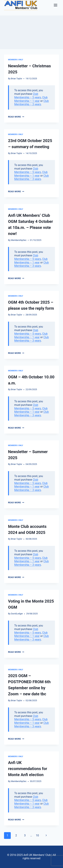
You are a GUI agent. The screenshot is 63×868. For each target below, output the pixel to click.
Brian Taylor (17, 79)
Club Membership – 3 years (32, 103)
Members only (16, 60)
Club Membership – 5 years (28, 96)
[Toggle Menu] (56, 5)
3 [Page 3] (25, 835)
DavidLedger (17, 614)
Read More (16, 117)
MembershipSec (19, 240)
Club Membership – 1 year (31, 99)
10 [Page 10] (37, 835)
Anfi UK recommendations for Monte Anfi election (28, 769)
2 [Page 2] (16, 835)
